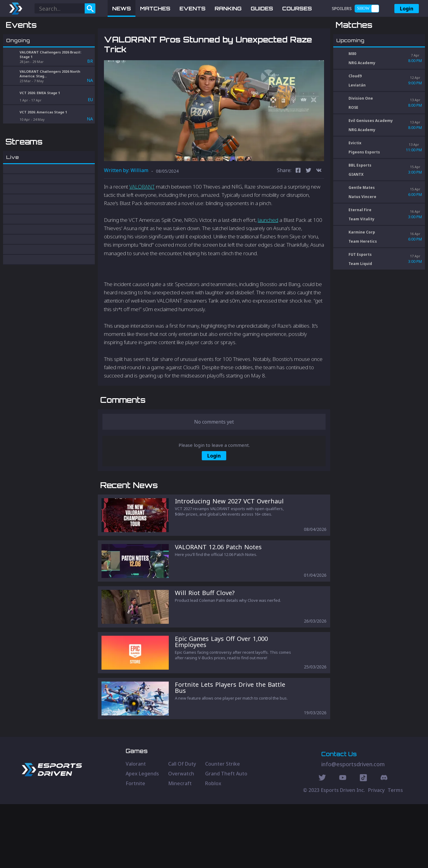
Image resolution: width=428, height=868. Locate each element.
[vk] (319, 203)
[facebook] (298, 203)
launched (268, 252)
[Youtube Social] (343, 842)
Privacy (376, 854)
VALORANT (142, 218)
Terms (395, 854)
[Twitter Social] (322, 842)
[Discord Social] (363, 842)
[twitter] (308, 203)
